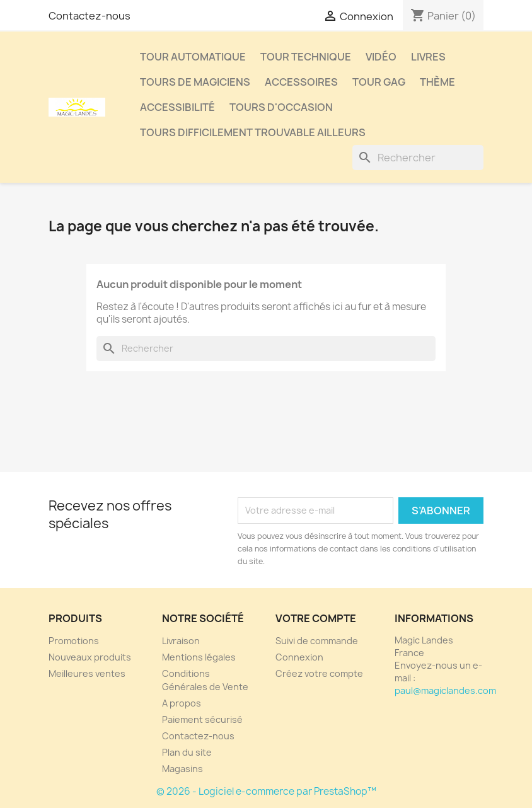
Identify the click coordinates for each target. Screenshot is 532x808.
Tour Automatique (193, 57)
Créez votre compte (319, 673)
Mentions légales (199, 657)
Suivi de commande (317, 641)
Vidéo (381, 57)
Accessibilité (177, 107)
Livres (428, 57)
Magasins (182, 769)
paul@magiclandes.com (445, 690)
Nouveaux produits (90, 657)
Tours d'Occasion (281, 107)
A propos (182, 703)
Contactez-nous (90, 16)
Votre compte (316, 618)
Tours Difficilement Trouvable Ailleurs (253, 132)
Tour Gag (379, 82)
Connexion (299, 657)
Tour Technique (306, 57)
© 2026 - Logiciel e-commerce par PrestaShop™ (266, 791)
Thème (437, 82)
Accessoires (301, 82)
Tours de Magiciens (195, 82)
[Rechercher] (418, 158)
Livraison (181, 641)
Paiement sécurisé (202, 719)
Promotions (74, 641)
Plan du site (187, 752)
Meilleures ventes (87, 673)
